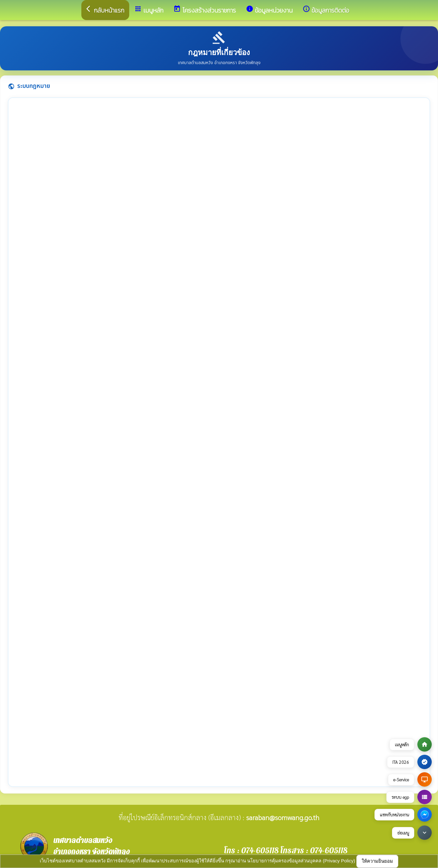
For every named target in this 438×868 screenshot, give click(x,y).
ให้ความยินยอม (377, 861)
